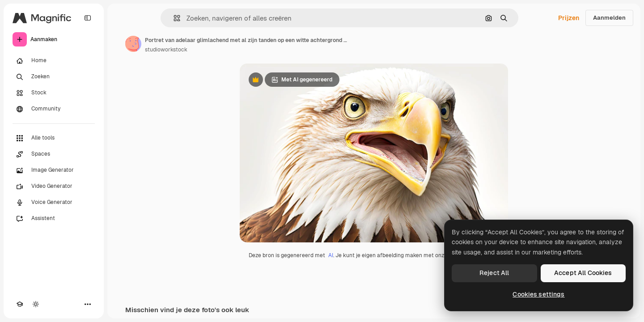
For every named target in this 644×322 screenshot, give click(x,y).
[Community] (54, 109)
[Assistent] (54, 219)
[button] (173, 18)
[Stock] (54, 93)
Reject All (494, 273)
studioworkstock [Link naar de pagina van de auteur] (166, 50)
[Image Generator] (54, 170)
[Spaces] (54, 154)
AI (331, 255)
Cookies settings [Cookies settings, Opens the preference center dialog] (538, 294)
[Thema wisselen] (36, 304)
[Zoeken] (54, 77)
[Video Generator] (54, 186)
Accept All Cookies (583, 273)
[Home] (54, 61)
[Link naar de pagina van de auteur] (133, 44)
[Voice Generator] (54, 203)
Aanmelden (609, 18)
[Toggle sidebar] (88, 18)
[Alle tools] (54, 138)
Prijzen (569, 18)
